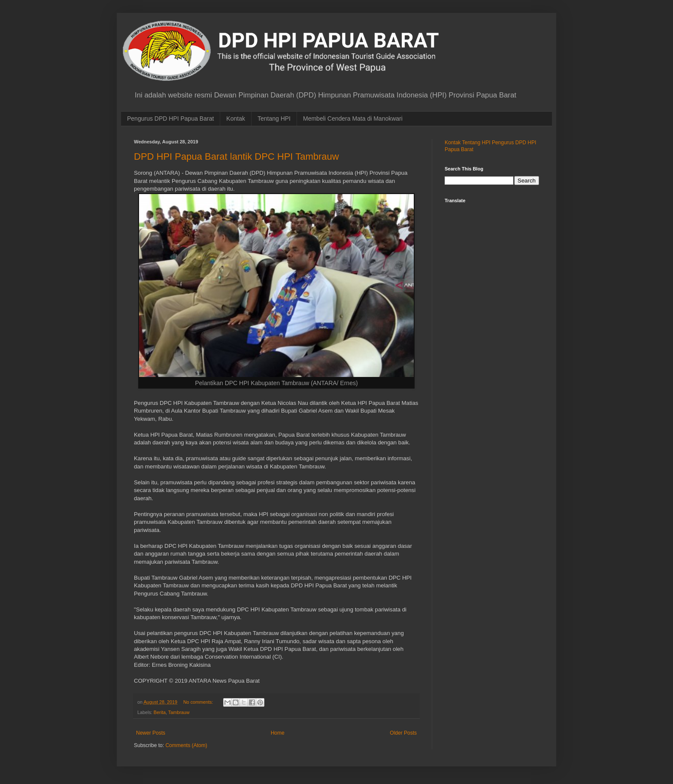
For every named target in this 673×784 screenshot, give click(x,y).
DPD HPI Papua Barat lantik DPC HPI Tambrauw (236, 156)
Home (278, 733)
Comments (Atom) (186, 745)
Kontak (236, 119)
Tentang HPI (274, 119)
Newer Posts (151, 733)
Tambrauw (179, 712)
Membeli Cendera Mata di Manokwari (353, 119)
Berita (160, 712)
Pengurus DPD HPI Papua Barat (170, 119)
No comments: (199, 702)
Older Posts (403, 733)
